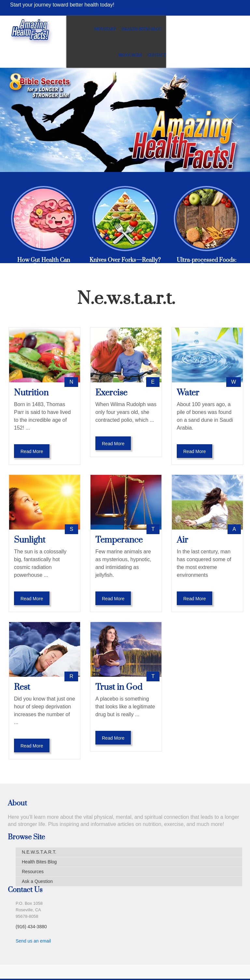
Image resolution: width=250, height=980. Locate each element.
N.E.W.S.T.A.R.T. (39, 831)
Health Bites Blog (169, 29)
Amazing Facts (211, 966)
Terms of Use (92, 966)
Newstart (132, 29)
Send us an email (33, 920)
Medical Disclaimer (46, 966)
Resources (206, 29)
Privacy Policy (134, 966)
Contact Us (172, 966)
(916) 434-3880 (31, 906)
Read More (32, 431)
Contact (233, 29)
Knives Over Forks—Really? (125, 239)
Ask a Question (37, 860)
